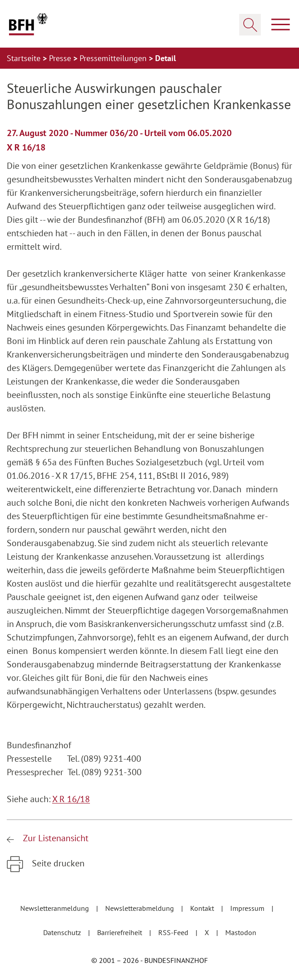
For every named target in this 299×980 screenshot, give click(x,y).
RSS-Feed (174, 932)
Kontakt (203, 908)
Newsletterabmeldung (141, 908)
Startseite (25, 58)
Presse (61, 58)
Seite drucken (57, 863)
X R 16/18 (71, 799)
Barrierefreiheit (120, 932)
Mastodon (241, 932)
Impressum (248, 908)
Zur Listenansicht (55, 838)
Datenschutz (63, 932)
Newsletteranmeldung (56, 908)
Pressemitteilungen (114, 58)
